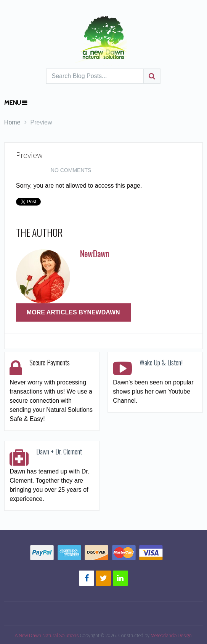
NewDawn (94, 253)
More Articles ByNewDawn (73, 312)
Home (12, 122)
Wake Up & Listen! (161, 362)
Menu (13, 103)
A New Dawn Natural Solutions (47, 635)
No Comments (71, 170)
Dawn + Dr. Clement (59, 451)
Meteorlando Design (171, 635)
